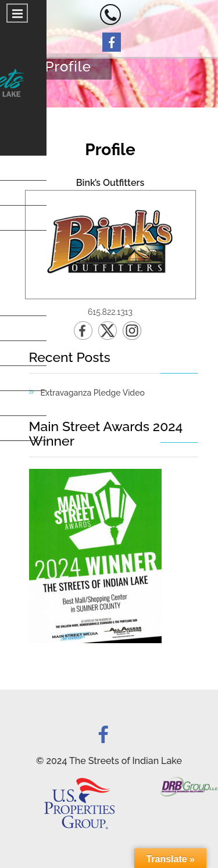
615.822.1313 (110, 312)
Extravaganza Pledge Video (93, 393)
